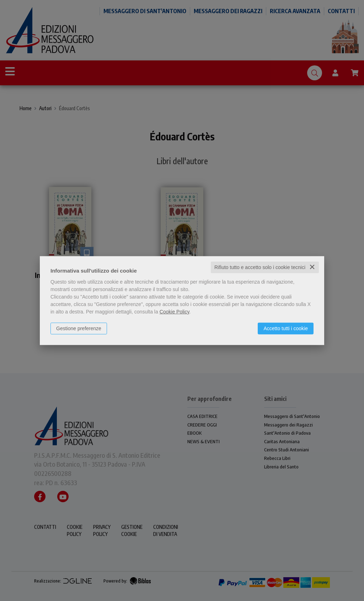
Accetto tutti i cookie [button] (286, 328)
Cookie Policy (175, 312)
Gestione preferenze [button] (79, 328)
